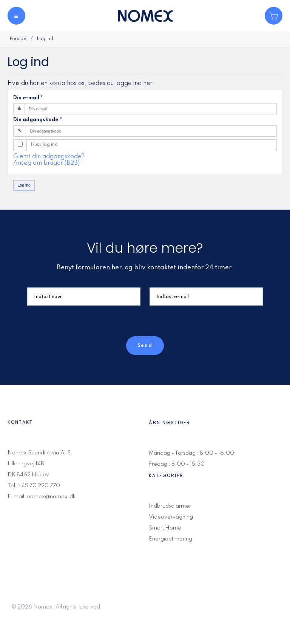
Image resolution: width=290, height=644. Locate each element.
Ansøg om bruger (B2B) (46, 163)
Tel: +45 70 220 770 (34, 486)
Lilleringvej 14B (26, 464)
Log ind (24, 185)
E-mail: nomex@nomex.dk (42, 497)
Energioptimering (170, 539)
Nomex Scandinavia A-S (39, 453)
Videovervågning (171, 517)
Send (145, 346)
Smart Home (165, 528)
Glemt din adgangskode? (49, 157)
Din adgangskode (38, 120)
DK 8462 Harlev (28, 475)
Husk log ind (44, 145)
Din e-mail (28, 98)
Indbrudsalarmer (170, 506)
